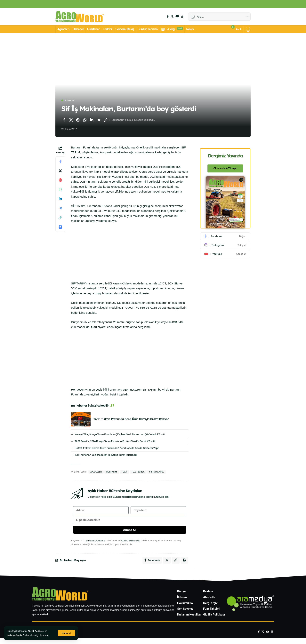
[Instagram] (182, 16)
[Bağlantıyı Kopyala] (106, 121)
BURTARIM (112, 472)
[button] (66, 633)
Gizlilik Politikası (37, 631)
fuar (124, 472)
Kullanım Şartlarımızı (97, 545)
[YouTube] (177, 16)
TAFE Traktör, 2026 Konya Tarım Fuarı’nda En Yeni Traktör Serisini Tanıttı (115, 441)
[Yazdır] (60, 227)
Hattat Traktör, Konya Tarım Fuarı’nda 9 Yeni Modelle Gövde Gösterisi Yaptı (117, 448)
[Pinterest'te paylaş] (78, 121)
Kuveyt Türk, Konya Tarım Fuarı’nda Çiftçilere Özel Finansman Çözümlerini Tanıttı (120, 435)
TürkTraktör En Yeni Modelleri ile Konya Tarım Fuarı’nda (105, 455)
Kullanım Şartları (16, 635)
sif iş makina (157, 472)
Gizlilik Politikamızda (134, 545)
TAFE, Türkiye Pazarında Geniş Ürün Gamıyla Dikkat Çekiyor (131, 420)
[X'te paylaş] (71, 121)
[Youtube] (226, 252)
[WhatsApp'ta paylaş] (85, 121)
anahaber (96, 472)
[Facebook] (168, 16)
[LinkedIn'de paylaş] (92, 121)
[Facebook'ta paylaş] (64, 121)
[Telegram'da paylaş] (99, 121)
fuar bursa (138, 472)
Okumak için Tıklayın (226, 166)
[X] (172, 16)
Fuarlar (71, 101)
